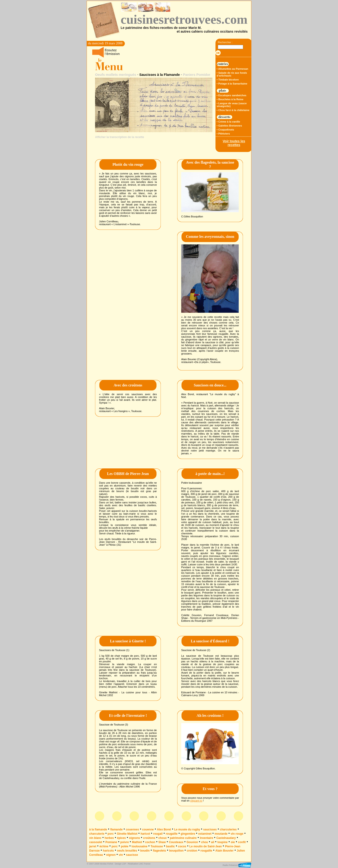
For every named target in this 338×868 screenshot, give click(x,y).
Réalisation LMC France (139, 864)
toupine (222, 842)
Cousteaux (176, 842)
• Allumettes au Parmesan (232, 69)
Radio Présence (237, 865)
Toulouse (157, 846)
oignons (135, 838)
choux (163, 838)
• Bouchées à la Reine (230, 99)
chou (205, 842)
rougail (158, 834)
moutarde (221, 834)
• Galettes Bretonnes (229, 126)
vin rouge (237, 834)
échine (104, 846)
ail (213, 842)
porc (111, 834)
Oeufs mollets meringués (116, 75)
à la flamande (98, 829)
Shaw (162, 842)
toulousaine (140, 846)
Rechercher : (225, 42)
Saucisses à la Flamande (159, 75)
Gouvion (192, 842)
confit (242, 842)
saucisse (132, 855)
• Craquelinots (225, 130)
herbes (109, 838)
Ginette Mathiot (127, 834)
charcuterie (97, 834)
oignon (111, 855)
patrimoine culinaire (183, 838)
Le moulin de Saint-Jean (206, 846)
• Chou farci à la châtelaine (233, 110)
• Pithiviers (223, 134)
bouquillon (176, 851)
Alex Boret (164, 829)
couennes (132, 829)
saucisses (210, 829)
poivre (125, 842)
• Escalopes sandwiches (232, 95)
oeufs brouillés (127, 851)
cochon (150, 842)
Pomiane (111, 842)
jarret (93, 846)
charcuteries (228, 829)
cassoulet (96, 842)
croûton (192, 851)
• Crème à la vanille (228, 122)
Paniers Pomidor (196, 75)
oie (233, 842)
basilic (171, 846)
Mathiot (137, 842)
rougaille (172, 834)
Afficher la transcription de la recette (120, 137)
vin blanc (95, 838)
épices (121, 838)
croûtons (149, 838)
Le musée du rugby (187, 829)
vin (121, 855)
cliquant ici (196, 801)
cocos (182, 846)
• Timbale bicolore (228, 80)
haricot (145, 834)
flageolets (159, 851)
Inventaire (206, 838)
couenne (148, 829)
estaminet (205, 834)
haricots (108, 851)
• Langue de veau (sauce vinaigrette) (232, 105)
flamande (117, 829)
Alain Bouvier (225, 851)
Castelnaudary (226, 838)
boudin (145, 851)
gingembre (188, 834)
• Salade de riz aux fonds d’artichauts (232, 74)
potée (125, 846)
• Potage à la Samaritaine (232, 84)
